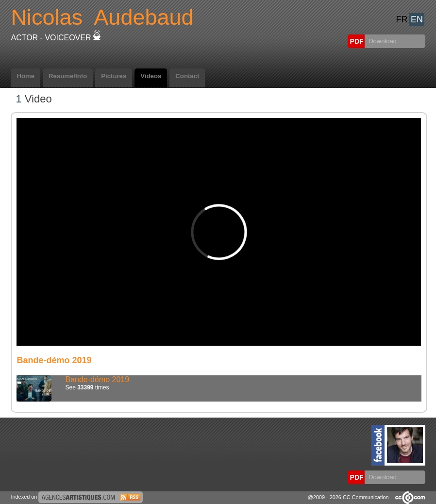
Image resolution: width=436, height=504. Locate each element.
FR (402, 19)
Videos (151, 76)
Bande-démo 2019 (97, 379)
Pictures (114, 76)
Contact (187, 76)
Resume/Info (68, 76)
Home (25, 76)
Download (382, 41)
